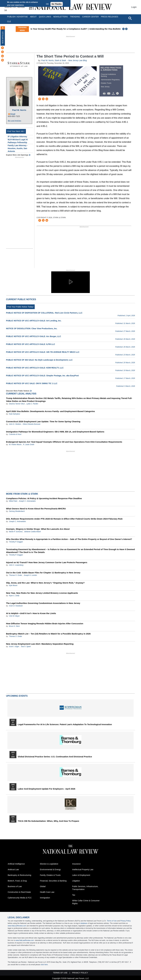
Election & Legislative (49, 864)
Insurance (76, 864)
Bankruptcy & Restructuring (19, 875)
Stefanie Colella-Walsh (32, 532)
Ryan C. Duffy (14, 596)
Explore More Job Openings (17, 155)
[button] (70, 282)
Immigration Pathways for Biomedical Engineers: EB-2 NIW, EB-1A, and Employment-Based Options (55, 432)
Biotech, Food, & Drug (17, 881)
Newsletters (61, 17)
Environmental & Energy (50, 869)
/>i (118, 94)
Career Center (90, 17)
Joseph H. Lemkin (30, 575)
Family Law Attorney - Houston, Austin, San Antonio (18, 148)
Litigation (76, 881)
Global (43, 886)
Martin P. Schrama (16, 532)
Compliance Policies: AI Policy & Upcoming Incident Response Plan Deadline (44, 498)
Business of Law (15, 886)
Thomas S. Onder (15, 575)
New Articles (3, 38)
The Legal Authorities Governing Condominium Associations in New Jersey (43, 603)
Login (134, 7)
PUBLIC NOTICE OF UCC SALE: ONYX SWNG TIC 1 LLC (32, 383)
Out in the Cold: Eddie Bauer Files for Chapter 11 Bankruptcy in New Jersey (43, 573)
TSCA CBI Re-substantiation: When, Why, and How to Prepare (48, 821)
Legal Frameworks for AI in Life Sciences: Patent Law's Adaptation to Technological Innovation (65, 724)
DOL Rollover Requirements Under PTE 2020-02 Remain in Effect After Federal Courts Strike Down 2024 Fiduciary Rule (64, 519)
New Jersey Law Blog (78, 60)
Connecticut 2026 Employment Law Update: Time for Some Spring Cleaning (43, 421)
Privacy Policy (126, 921)
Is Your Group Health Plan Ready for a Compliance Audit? (66, 29)
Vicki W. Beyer (14, 616)
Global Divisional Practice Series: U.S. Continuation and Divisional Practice (55, 757)
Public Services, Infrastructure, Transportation (85, 888)
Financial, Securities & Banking (53, 881)
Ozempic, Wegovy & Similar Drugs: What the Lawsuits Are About (38, 529)
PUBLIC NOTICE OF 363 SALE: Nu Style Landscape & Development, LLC (39, 360)
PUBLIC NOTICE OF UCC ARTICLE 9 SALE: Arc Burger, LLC (34, 336)
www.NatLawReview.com (17, 926)
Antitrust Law (13, 869)
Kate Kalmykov (14, 414)
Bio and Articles (15, 121)
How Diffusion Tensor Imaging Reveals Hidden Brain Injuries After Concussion (45, 623)
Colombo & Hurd (15, 434)
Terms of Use (112, 921)
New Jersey (105, 87)
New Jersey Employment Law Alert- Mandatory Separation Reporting (40, 644)
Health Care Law (47, 892)
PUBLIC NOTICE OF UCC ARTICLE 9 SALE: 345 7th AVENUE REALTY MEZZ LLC (43, 352)
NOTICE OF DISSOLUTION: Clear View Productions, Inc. (32, 329)
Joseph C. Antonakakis (27, 501)
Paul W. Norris (19, 110)
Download (114, 94)
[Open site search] (130, 18)
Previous (124, 29)
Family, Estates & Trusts (50, 875)
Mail (109, 94)
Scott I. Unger (14, 647)
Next (127, 29)
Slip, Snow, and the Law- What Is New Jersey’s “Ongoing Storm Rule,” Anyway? (45, 583)
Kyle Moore (13, 585)
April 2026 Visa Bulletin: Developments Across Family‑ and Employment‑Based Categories (50, 411)
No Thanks (57, 4)
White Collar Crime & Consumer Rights (86, 902)
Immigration (45, 898)
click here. (44, 965)
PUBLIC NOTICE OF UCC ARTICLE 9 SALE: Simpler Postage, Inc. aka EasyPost (42, 376)
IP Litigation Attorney (17, 137)
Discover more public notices (18, 391)
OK (47, 4)
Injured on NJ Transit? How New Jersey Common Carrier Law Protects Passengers (47, 562)
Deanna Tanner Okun (17, 404)
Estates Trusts (106, 83)
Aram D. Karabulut (16, 606)
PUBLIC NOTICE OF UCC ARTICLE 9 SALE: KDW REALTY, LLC (35, 368)
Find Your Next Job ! (16, 131)
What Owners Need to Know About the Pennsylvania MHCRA (36, 509)
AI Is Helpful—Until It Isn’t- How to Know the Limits (31, 613)
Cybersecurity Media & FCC (20, 898)
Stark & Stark (60, 60)
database (84, 923)
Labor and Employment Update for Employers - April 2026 (46, 789)
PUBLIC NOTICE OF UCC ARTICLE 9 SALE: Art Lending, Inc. (34, 321)
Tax (74, 895)
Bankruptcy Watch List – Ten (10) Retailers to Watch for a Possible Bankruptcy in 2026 (48, 634)
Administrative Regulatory (110, 80)
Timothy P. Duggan (16, 542)
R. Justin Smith (29, 445)
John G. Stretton (15, 424)
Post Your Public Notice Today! (20, 307)
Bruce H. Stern (14, 626)
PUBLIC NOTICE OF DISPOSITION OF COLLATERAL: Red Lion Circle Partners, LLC (44, 313)
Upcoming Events (17, 696)
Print (105, 94)
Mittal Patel (13, 501)
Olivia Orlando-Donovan (32, 424)
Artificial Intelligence (16, 864)
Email (13, 114)
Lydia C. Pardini (32, 404)
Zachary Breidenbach (17, 511)
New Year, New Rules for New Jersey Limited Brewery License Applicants (42, 593)
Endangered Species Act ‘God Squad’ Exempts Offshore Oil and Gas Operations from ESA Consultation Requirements (64, 442)
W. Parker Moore (15, 445)
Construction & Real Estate (19, 892)
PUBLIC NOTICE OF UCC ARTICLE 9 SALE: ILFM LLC (31, 344)
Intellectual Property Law (83, 869)
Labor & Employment (81, 875)
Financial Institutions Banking (108, 75)
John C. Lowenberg (16, 565)
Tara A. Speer (26, 647)
